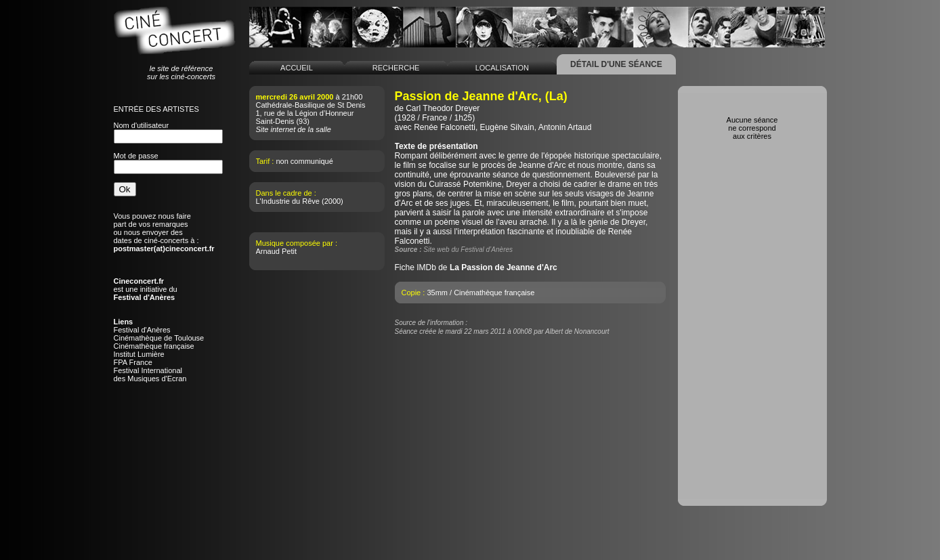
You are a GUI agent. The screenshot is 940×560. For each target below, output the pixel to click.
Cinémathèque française (154, 346)
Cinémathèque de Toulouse (159, 338)
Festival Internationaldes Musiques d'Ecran (150, 374)
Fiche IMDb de (476, 267)
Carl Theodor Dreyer (443, 108)
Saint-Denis (275, 121)
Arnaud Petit (277, 251)
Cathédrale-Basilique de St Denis (311, 105)
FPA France (133, 362)
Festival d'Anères (142, 330)
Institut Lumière (139, 354)
